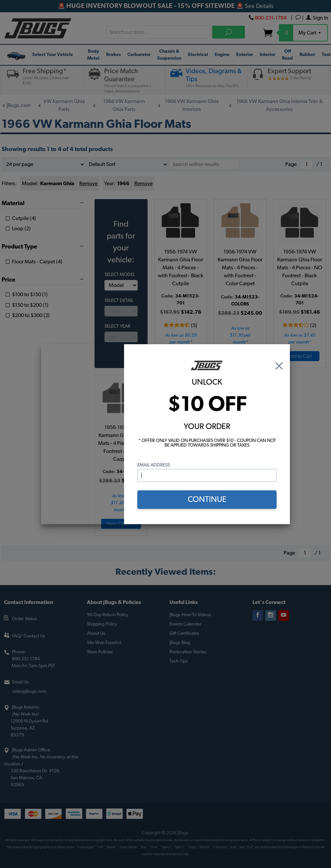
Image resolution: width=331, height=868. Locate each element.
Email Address (154, 465)
